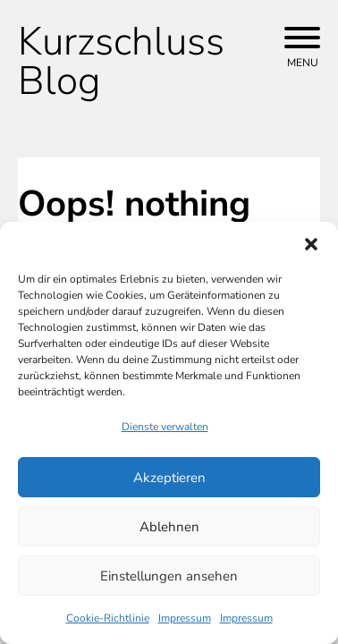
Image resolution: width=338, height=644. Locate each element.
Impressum (185, 618)
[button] (311, 244)
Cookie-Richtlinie (108, 618)
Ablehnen (169, 527)
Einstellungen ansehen (169, 576)
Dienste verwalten (165, 427)
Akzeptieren (169, 478)
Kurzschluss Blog (121, 62)
